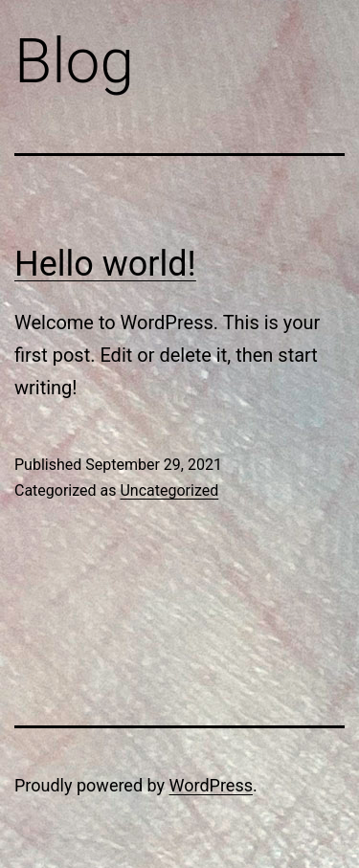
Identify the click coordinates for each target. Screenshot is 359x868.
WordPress (211, 785)
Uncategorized (169, 490)
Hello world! (105, 264)
